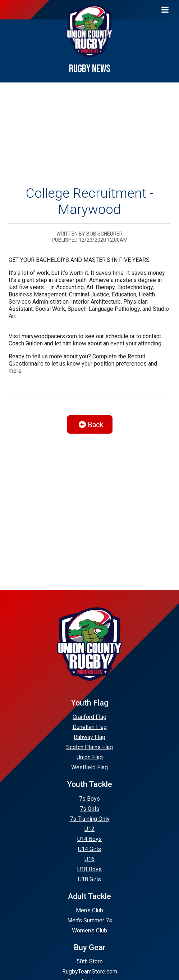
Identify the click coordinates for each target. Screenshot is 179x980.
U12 (89, 829)
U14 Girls (89, 849)
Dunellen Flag (90, 727)
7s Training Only (90, 819)
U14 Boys (89, 839)
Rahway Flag (89, 737)
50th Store (90, 961)
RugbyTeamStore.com (90, 972)
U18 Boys (89, 869)
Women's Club (89, 930)
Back (91, 425)
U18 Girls (89, 879)
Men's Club (89, 910)
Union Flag (90, 757)
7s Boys (89, 799)
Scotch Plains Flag (89, 747)
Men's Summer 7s (90, 920)
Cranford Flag (89, 717)
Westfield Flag (89, 767)
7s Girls (89, 809)
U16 (89, 859)
